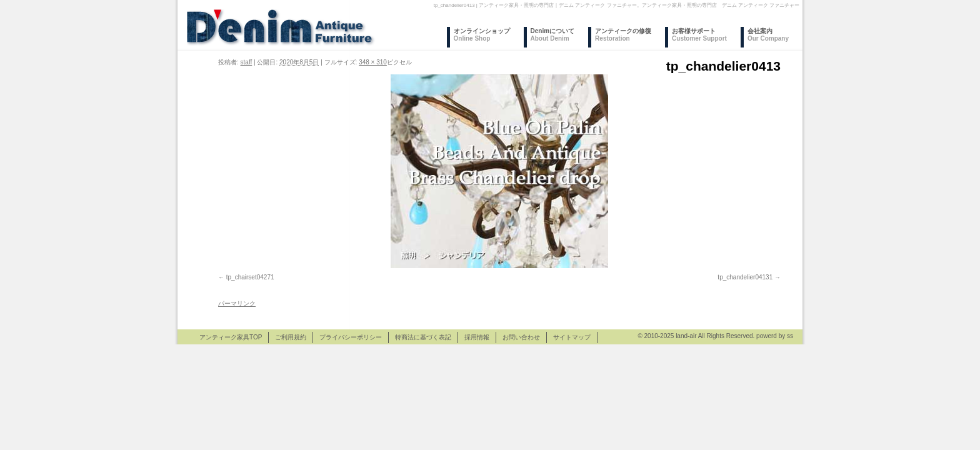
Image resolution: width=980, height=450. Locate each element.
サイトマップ (572, 337)
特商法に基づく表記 (423, 337)
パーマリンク (237, 303)
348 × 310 (373, 62)
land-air (686, 336)
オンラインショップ (482, 35)
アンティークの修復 (623, 35)
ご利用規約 (291, 337)
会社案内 (768, 35)
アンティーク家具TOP (231, 337)
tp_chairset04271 (250, 277)
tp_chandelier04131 (745, 277)
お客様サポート (699, 35)
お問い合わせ (521, 337)
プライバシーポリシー (351, 337)
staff (247, 62)
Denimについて (553, 35)
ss (790, 336)
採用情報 (477, 337)
